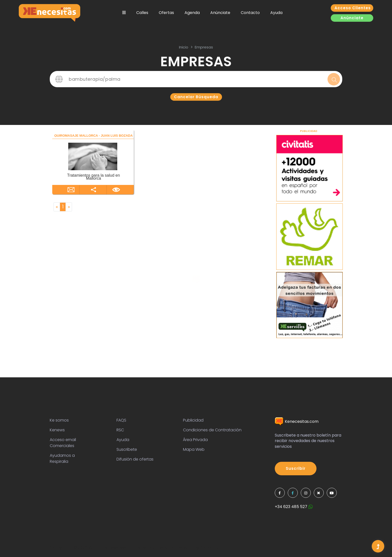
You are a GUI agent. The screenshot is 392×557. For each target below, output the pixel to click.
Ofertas (166, 13)
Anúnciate (220, 13)
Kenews (57, 430)
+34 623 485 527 (294, 507)
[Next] (69, 207)
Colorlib (209, 547)
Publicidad (193, 420)
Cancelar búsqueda (196, 97)
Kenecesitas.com (297, 421)
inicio (184, 47)
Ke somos (59, 420)
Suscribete (127, 449)
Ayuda (276, 13)
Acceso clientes (353, 8)
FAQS (121, 420)
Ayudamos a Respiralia (62, 458)
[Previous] (57, 207)
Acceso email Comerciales (63, 443)
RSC (120, 430)
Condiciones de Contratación (212, 430)
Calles (142, 13)
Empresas (204, 47)
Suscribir (296, 468)
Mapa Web (194, 449)
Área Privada (195, 440)
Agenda (192, 13)
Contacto (250, 13)
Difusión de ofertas (135, 459)
